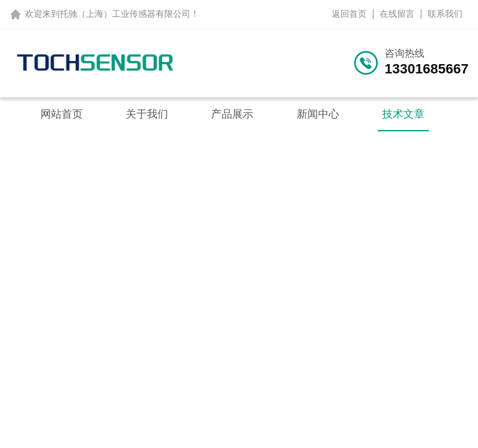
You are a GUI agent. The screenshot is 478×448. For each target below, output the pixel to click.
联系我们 (445, 14)
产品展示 (232, 114)
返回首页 (349, 14)
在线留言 (397, 14)
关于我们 (147, 114)
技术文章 (403, 114)
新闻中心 (318, 114)
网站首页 (62, 114)
